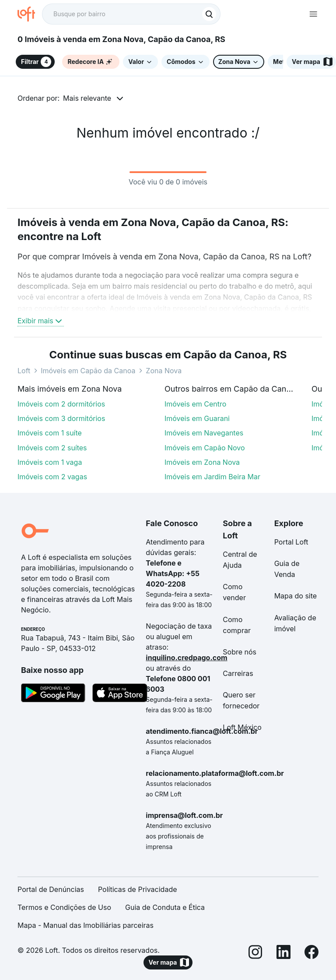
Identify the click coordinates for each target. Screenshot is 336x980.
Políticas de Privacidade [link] (138, 889)
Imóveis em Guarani (197, 418)
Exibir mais (41, 321)
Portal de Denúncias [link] (51, 889)
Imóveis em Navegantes (204, 433)
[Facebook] (311, 953)
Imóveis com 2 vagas (52, 477)
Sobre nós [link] (240, 652)
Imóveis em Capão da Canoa (88, 371)
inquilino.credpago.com (186, 658)
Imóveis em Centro (195, 404)
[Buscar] (209, 14)
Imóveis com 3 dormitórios (61, 418)
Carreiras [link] (238, 673)
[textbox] (131, 14)
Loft (24, 371)
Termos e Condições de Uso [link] (64, 907)
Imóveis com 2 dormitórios (61, 404)
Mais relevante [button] (87, 98)
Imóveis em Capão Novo (205, 448)
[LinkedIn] (283, 953)
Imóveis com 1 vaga (50, 462)
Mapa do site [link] (296, 596)
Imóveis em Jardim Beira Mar (212, 477)
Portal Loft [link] (291, 542)
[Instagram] (255, 953)
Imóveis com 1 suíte (50, 433)
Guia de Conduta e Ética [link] (165, 907)
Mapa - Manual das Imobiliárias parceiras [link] (86, 925)
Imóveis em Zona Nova (202, 462)
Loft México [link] (242, 727)
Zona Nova (164, 371)
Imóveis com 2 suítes (52, 448)
